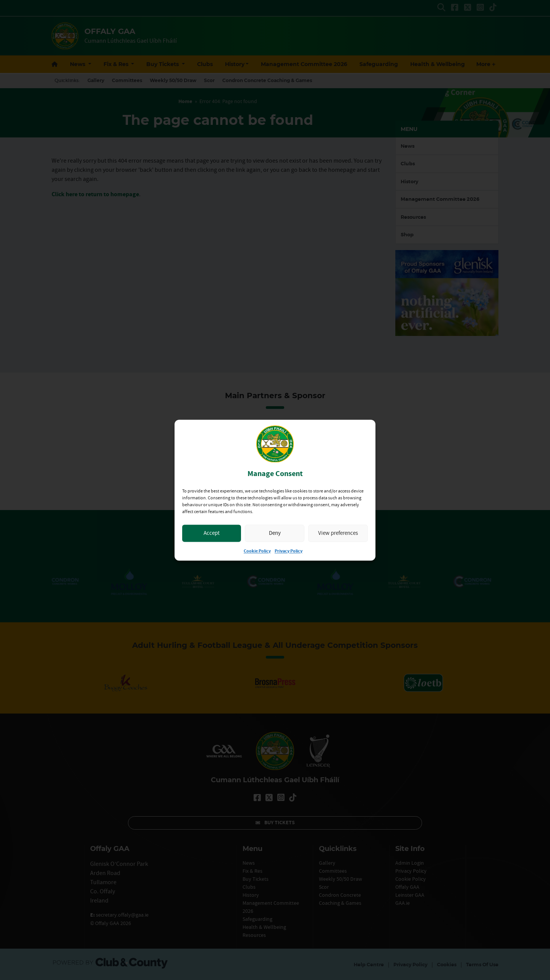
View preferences (338, 533)
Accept (212, 533)
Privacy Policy (289, 551)
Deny (275, 533)
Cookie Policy (257, 551)
